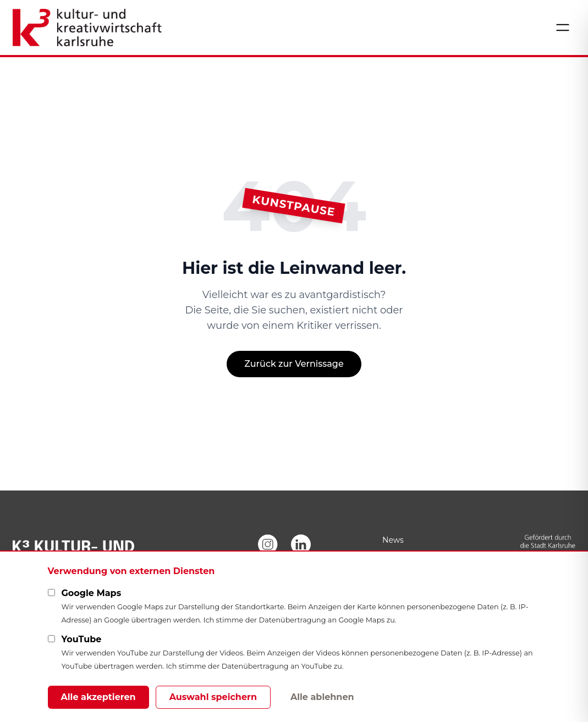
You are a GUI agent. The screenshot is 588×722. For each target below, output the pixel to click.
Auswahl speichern (213, 697)
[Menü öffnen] (563, 27)
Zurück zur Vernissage (294, 364)
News (393, 540)
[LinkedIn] (301, 544)
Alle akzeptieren (98, 697)
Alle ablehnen (322, 697)
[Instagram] (268, 544)
